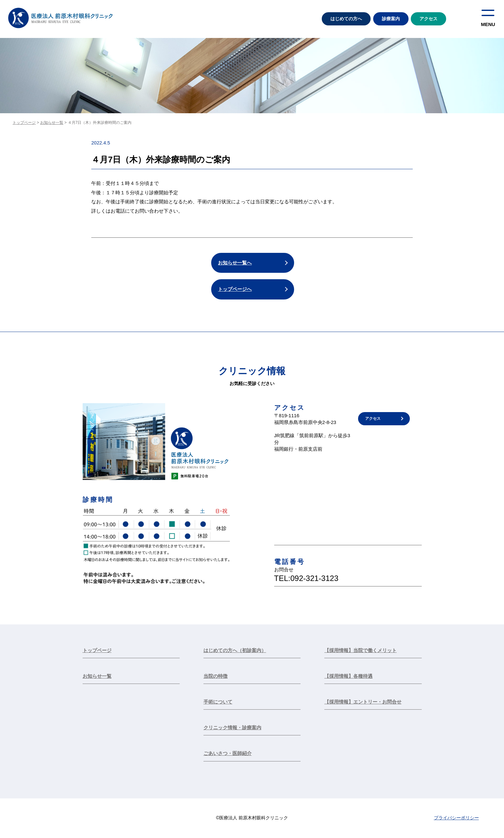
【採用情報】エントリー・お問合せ (363, 702)
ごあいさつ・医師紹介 (228, 754)
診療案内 (391, 19)
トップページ (24, 123)
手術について (218, 702)
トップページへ (235, 289)
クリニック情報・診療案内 (232, 728)
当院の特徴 (216, 676)
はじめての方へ (346, 19)
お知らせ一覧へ (235, 263)
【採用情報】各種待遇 (348, 676)
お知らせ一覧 (52, 123)
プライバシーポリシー (456, 818)
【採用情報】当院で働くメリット (360, 650)
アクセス (428, 19)
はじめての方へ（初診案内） (235, 650)
